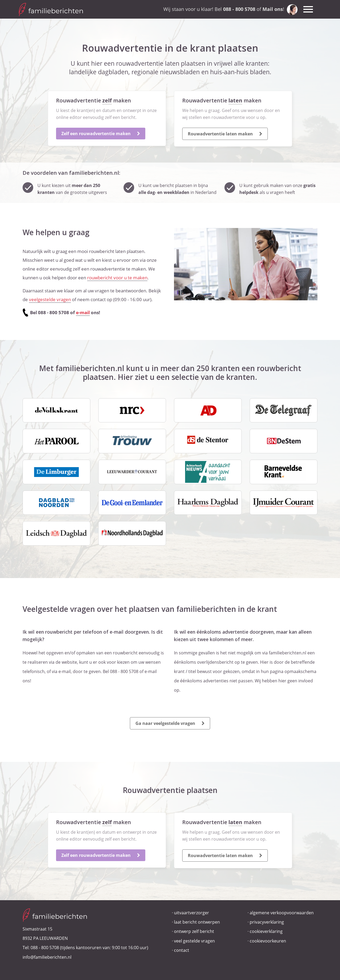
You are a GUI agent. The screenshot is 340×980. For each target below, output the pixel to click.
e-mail (83, 312)
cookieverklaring (266, 931)
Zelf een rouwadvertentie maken (101, 134)
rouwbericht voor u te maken (117, 278)
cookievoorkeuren (268, 941)
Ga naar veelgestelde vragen (170, 723)
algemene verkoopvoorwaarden (282, 913)
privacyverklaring (267, 922)
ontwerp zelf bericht (194, 931)
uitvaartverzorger (192, 913)
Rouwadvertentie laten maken (225, 134)
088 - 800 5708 (45, 948)
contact (182, 950)
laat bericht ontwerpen (197, 922)
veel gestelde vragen (194, 941)
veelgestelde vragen (50, 299)
